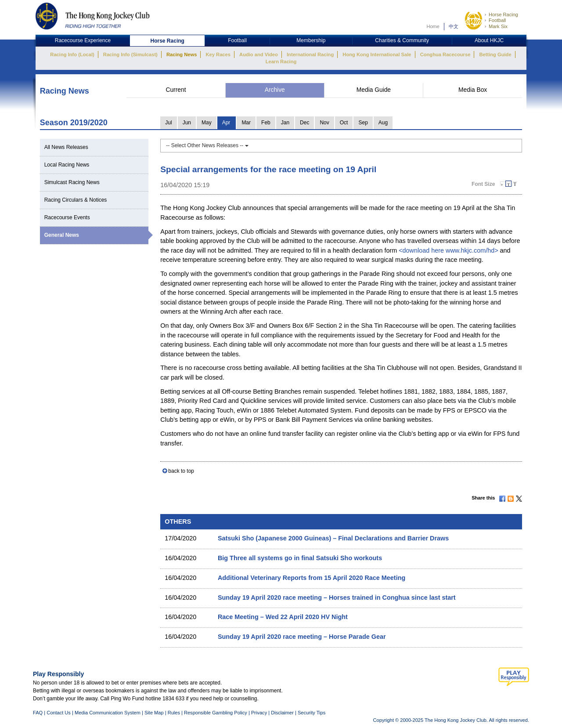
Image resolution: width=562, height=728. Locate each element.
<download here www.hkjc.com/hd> (448, 250)
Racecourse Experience (83, 40)
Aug (383, 123)
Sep (363, 123)
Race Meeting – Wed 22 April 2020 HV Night (283, 617)
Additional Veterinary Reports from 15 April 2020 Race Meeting (312, 578)
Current (176, 90)
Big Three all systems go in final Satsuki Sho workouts (300, 558)
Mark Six (498, 26)
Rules (175, 713)
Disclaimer (282, 713)
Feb (266, 123)
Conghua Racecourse (445, 54)
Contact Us (59, 713)
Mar (246, 123)
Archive (275, 90)
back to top (181, 471)
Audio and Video (259, 54)
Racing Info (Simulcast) (130, 54)
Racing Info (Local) (72, 54)
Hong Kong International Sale (377, 54)
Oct (344, 123)
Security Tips (312, 713)
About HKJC (489, 40)
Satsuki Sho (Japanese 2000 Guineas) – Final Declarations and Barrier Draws (333, 538)
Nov (324, 123)
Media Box (473, 90)
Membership (311, 40)
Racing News (182, 54)
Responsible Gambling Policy (216, 713)
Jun (187, 123)
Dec (304, 123)
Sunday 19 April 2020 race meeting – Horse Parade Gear (302, 637)
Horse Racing (503, 14)
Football (497, 20)
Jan (285, 123)
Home (433, 26)
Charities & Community (402, 40)
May (207, 123)
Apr (226, 123)
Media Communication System (108, 713)
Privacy (259, 713)
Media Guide (374, 90)
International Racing (310, 54)
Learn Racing (281, 62)
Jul (168, 123)
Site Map (154, 713)
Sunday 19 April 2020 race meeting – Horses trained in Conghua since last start (337, 598)
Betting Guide (495, 54)
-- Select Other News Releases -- (207, 145)
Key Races (218, 54)
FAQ (38, 713)
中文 (454, 26)
